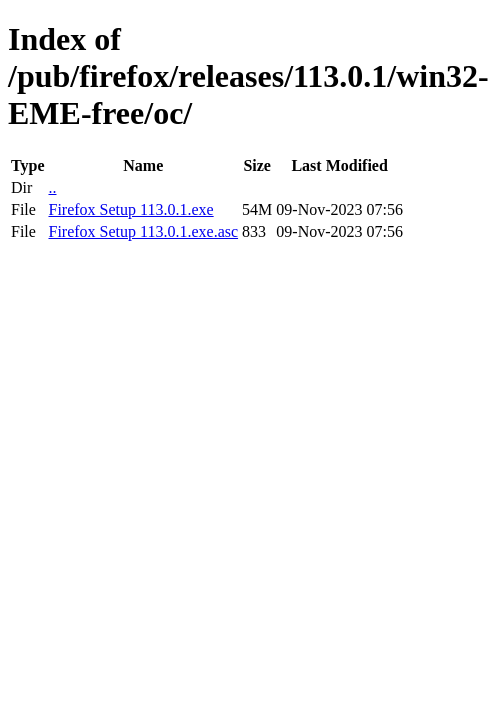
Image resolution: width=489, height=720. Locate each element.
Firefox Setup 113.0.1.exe (130, 209)
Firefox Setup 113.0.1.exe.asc (143, 231)
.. (52, 187)
